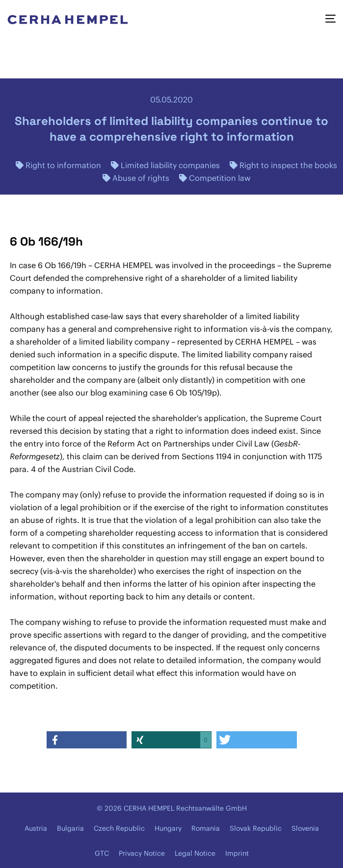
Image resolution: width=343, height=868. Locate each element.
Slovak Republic (256, 828)
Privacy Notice (142, 853)
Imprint (237, 853)
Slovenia (305, 828)
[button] (87, 740)
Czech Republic (119, 828)
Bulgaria (70, 828)
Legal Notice (195, 853)
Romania (206, 828)
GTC (102, 853)
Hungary (168, 828)
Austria (36, 828)
